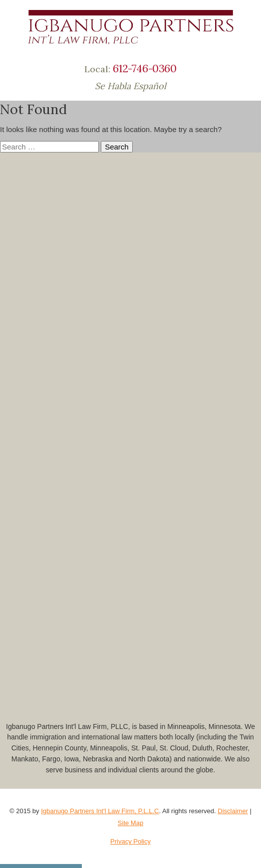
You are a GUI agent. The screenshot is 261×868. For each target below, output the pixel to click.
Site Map (130, 823)
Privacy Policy (130, 841)
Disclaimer (233, 811)
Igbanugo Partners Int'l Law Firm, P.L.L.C (100, 811)
